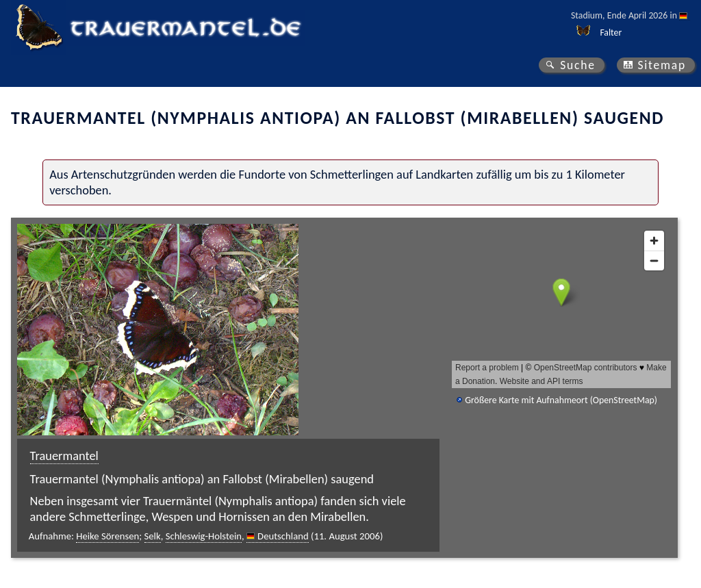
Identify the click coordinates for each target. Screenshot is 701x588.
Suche (578, 65)
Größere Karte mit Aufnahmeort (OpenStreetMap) (561, 400)
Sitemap (662, 65)
